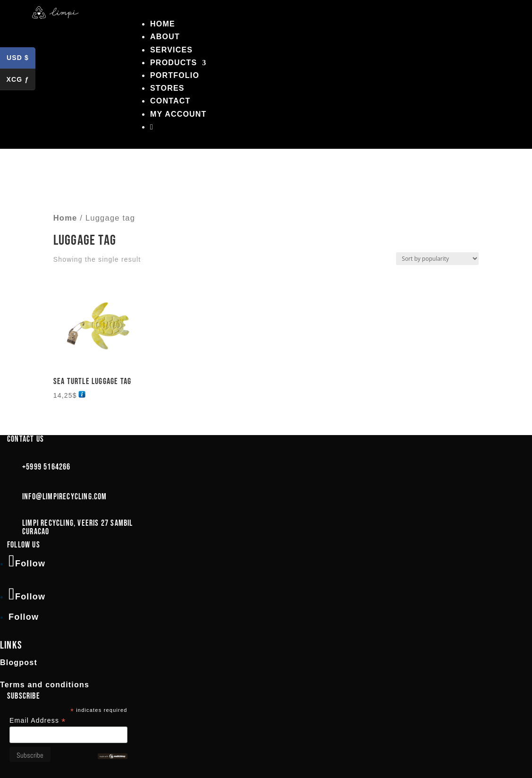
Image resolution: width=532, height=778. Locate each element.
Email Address (38, 721)
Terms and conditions (45, 685)
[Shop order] (437, 259)
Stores (167, 88)
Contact (170, 101)
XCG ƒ (21, 81)
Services (171, 50)
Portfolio (175, 75)
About (165, 37)
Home (163, 24)
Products (173, 63)
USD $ (21, 60)
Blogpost (19, 663)
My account (178, 114)
